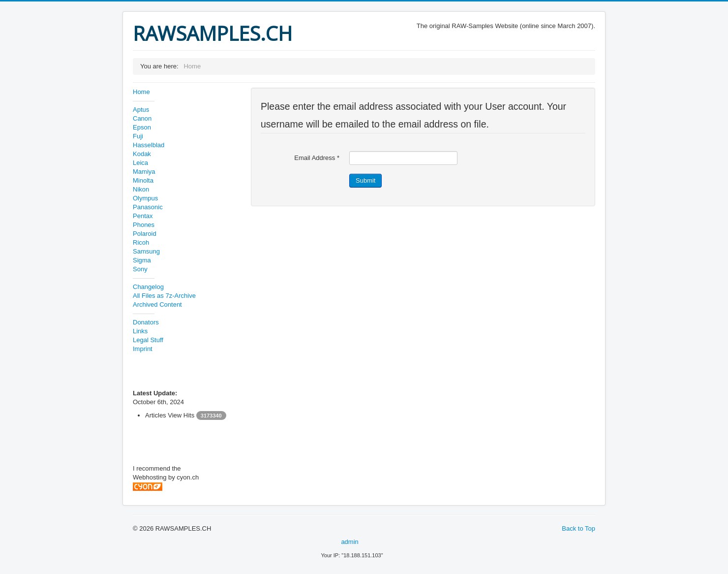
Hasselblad (149, 145)
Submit (365, 180)
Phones (144, 225)
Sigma (142, 260)
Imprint (143, 349)
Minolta (143, 180)
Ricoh (141, 242)
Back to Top (578, 528)
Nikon (141, 189)
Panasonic (148, 207)
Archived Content (157, 304)
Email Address (317, 158)
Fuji (138, 136)
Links (140, 331)
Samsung (146, 251)
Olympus (145, 198)
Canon (142, 118)
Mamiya (144, 172)
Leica (140, 163)
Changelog (148, 287)
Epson (142, 127)
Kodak (142, 154)
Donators (146, 322)
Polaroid (145, 234)
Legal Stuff (148, 340)
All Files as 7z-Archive (164, 296)
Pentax (143, 216)
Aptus (141, 110)
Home (141, 92)
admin (349, 542)
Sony (140, 269)
